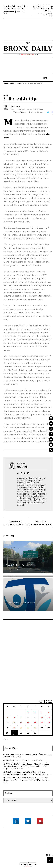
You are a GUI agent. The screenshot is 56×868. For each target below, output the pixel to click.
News (12, 83)
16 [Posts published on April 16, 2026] (35, 723)
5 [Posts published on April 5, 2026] (7, 717)
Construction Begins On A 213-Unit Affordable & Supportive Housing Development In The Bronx (24, 773)
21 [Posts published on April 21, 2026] (21, 728)
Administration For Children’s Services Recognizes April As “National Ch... (43, 8)
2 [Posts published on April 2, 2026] (35, 712)
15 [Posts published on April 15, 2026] (28, 723)
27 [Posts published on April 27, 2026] (14, 732)
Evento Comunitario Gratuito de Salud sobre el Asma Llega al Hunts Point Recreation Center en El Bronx (26, 779)
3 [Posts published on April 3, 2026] (42, 712)
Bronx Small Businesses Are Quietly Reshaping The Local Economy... (15, 7)
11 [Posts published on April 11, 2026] (49, 717)
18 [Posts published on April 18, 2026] (49, 723)
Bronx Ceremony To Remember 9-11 (40, 524)
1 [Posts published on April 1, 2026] (28, 712)
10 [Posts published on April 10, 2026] (42, 717)
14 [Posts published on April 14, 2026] (21, 723)
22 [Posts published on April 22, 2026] (28, 728)
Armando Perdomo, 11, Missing (19, 760)
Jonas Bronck (9, 12)
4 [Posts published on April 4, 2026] (49, 712)
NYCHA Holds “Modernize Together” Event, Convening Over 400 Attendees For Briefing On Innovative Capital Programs (26, 766)
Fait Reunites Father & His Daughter (16, 524)
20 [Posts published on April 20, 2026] (14, 728)
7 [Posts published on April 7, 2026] (21, 717)
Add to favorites (22, 112)
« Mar (6, 739)
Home (6, 83)
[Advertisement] (20, 34)
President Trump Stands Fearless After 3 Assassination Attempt (28, 756)
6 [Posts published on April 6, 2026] (14, 717)
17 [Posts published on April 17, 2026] (42, 723)
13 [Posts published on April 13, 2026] (14, 723)
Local (18, 83)
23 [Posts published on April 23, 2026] (35, 728)
